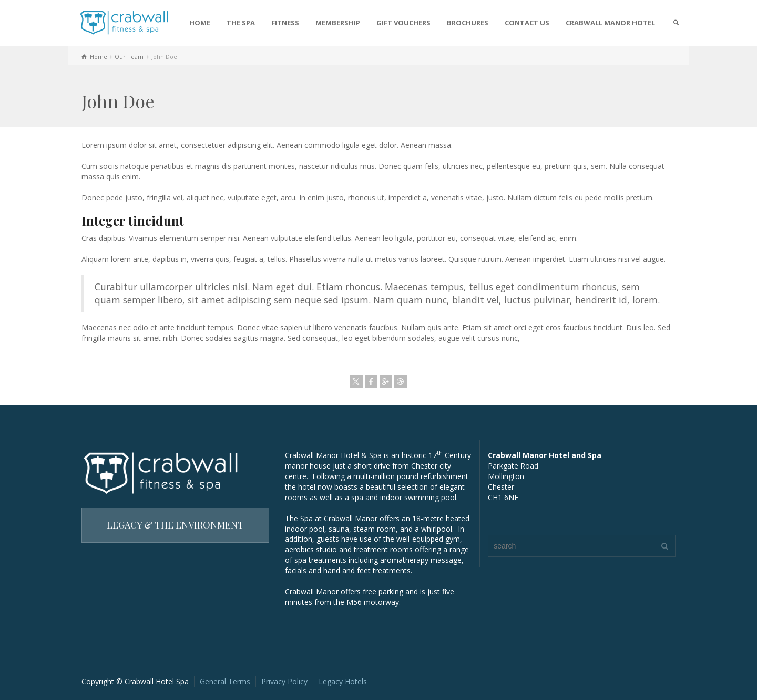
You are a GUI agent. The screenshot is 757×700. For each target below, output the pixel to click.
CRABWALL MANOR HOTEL (610, 23)
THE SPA (241, 23)
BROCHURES (468, 23)
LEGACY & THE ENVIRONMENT (175, 525)
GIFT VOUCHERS (403, 23)
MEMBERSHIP (338, 23)
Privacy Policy (284, 681)
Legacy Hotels (343, 681)
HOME (200, 23)
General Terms (225, 681)
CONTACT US (527, 23)
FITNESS (285, 23)
